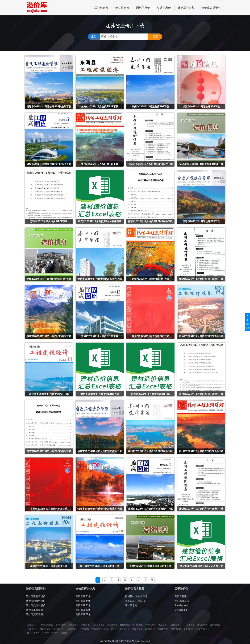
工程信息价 (101, 8)
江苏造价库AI (33, 633)
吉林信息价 (97, 629)
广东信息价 (99, 625)
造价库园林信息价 (36, 601)
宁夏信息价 (176, 629)
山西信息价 (71, 629)
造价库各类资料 (211, 8)
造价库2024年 (83, 601)
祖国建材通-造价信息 (136, 596)
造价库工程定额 (35, 610)
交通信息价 (164, 8)
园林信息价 (143, 8)
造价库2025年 (83, 596)
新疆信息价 (189, 629)
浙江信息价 (61, 625)
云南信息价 (32, 629)
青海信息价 (150, 629)
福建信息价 (176, 625)
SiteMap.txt (181, 610)
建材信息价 (122, 8)
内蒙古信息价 (203, 629)
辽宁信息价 (84, 629)
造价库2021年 (83, 614)
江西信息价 (124, 629)
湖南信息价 (74, 625)
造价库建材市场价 (36, 596)
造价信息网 (131, 605)
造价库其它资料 (35, 614)
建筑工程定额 (186, 8)
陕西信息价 (45, 629)
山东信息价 (189, 625)
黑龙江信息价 (111, 629)
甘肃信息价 (137, 629)
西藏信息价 (163, 629)
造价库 (46, 633)
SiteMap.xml (181, 605)
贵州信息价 (138, 625)
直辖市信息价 (47, 625)
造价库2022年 (83, 610)
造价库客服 (181, 596)
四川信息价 (125, 625)
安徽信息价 (164, 625)
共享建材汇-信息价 (135, 601)
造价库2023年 (83, 605)
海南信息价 (112, 625)
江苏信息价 (151, 625)
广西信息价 (86, 625)
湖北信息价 (215, 625)
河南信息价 (202, 625)
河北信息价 (58, 629)
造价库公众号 (182, 601)
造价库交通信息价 (36, 605)
